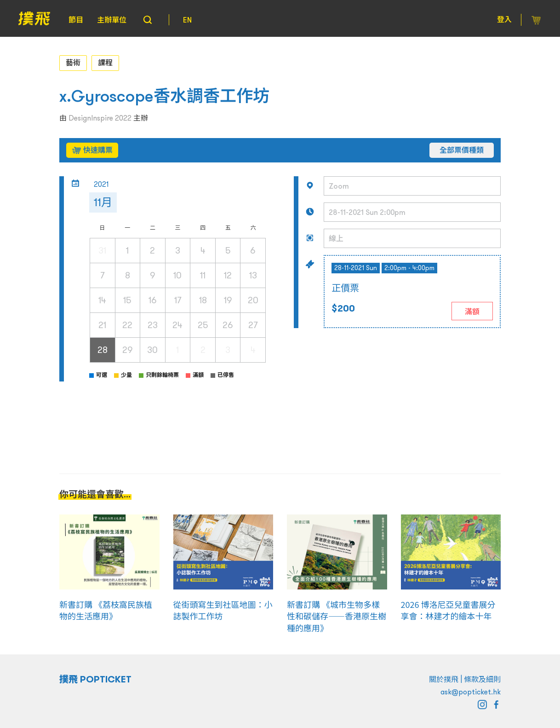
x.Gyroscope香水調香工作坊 (164, 96)
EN (187, 20)
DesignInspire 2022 (100, 118)
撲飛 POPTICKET (95, 679)
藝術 (73, 63)
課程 (105, 63)
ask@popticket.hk (471, 692)
